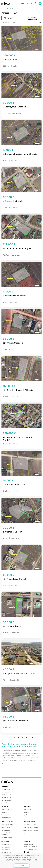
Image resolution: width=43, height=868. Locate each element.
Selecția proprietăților (7, 825)
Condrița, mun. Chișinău (14, 107)
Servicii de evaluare (7, 837)
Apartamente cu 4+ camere (31, 833)
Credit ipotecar (6, 827)
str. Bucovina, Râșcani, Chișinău (18, 390)
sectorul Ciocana (6, 797)
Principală (5, 9)
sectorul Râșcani (6, 800)
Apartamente (5, 810)
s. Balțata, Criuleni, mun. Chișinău (19, 673)
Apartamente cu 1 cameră (31, 825)
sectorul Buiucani (6, 847)
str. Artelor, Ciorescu (13, 343)
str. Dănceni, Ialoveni (13, 626)
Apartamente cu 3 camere (31, 830)
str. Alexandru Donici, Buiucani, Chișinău (18, 439)
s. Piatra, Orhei (10, 60)
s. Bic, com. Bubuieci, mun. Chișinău (20, 154)
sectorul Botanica (6, 792)
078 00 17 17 (33, 844)
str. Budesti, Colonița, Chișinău (17, 248)
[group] (21, 39)
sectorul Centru (6, 789)
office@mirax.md (34, 849)
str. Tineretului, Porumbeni (16, 721)
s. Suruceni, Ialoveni (12, 201)
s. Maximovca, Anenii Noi (15, 296)
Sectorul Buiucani (6, 795)
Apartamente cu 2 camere (31, 827)
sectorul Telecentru (7, 803)
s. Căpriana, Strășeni (13, 532)
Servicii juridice (6, 830)
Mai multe (6, 764)
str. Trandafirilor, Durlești (15, 579)
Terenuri (4, 815)
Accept (21, 866)
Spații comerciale (6, 818)
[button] (37, 49)
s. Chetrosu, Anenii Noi (14, 485)
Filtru (8, 18)
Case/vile (4, 812)
